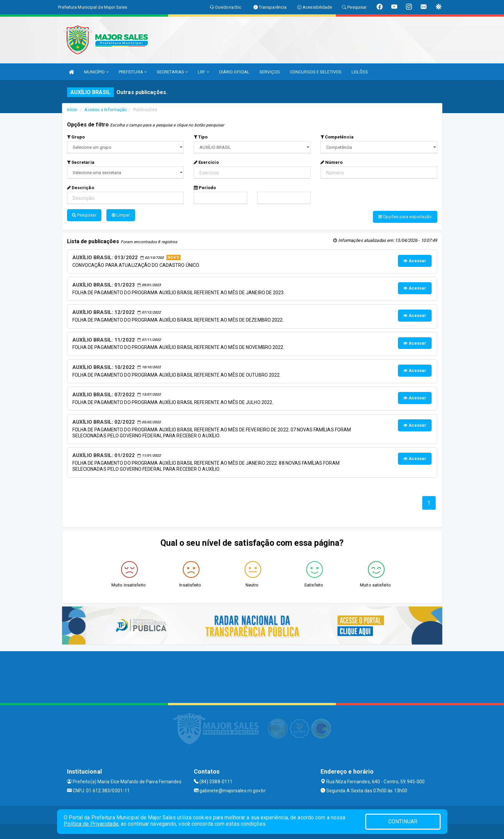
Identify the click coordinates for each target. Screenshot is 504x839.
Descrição (81, 188)
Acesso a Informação (106, 110)
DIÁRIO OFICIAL (234, 72)
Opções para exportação (405, 217)
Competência (337, 137)
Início (72, 110)
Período (205, 188)
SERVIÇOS (270, 72)
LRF (203, 72)
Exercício (206, 162)
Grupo (76, 137)
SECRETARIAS (172, 72)
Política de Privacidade (91, 824)
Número (332, 162)
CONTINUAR (403, 821)
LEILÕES (360, 72)
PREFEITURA (133, 72)
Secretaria (81, 162)
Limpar (121, 215)
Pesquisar (84, 215)
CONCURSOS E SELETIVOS (316, 72)
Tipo (201, 137)
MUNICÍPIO (96, 72)
